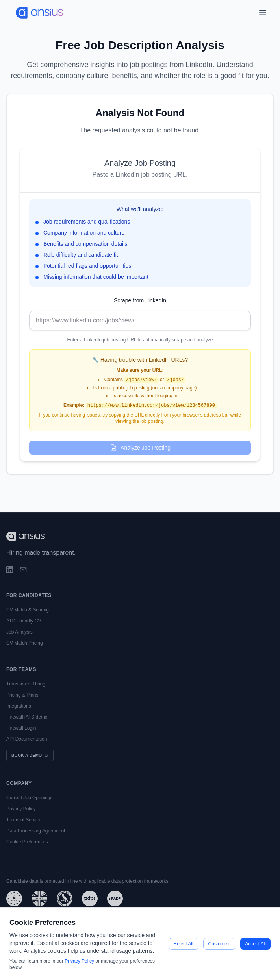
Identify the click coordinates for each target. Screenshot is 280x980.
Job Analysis (19, 632)
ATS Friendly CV (24, 621)
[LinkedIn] (10, 570)
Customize (220, 944)
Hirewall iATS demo (27, 717)
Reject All (184, 944)
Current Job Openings (29, 798)
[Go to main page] (36, 13)
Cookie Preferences (27, 842)
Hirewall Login (21, 728)
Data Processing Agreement (36, 831)
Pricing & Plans (22, 695)
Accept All (255, 944)
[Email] (23, 570)
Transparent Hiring (26, 684)
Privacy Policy (21, 809)
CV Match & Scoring (28, 610)
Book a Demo (30, 755)
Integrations (19, 706)
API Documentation (27, 739)
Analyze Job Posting (140, 448)
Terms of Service (24, 820)
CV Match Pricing (25, 643)
